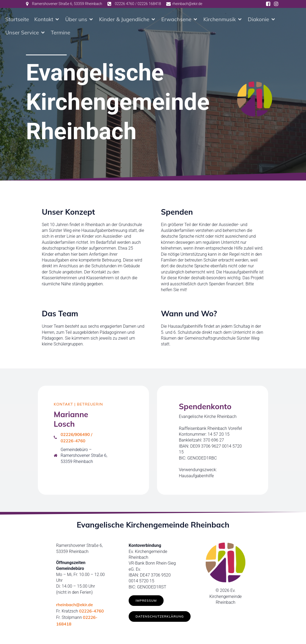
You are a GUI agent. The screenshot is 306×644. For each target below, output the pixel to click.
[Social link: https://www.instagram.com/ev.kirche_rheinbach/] (276, 4)
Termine (61, 33)
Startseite (17, 20)
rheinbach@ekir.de (75, 606)
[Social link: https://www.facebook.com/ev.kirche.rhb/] (268, 4)
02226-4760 (91, 612)
